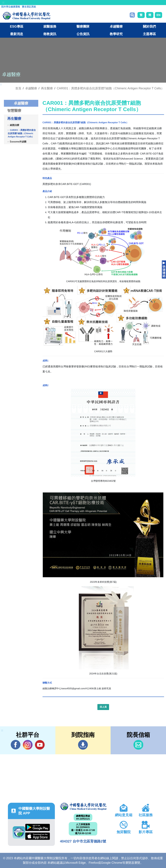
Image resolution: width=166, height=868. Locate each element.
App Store (38, 836)
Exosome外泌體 (18, 142)
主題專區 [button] (149, 34)
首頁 (18, 88)
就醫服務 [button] (50, 26)
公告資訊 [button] (83, 34)
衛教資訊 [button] (50, 34)
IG (28, 745)
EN (158, 15)
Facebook (16, 745)
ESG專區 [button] (17, 26)
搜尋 (132, 15)
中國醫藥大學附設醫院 (83, 806)
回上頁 (103, 707)
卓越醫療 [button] (116, 26)
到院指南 (83, 745)
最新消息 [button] (17, 34)
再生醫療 (47, 88)
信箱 (138, 745)
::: (3, 2)
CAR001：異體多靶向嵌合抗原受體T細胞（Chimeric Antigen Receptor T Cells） (110, 88)
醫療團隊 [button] (83, 26)
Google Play (38, 827)
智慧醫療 (14, 111)
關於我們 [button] (149, 26)
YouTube (40, 745)
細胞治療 (15, 125)
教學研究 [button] (116, 34)
